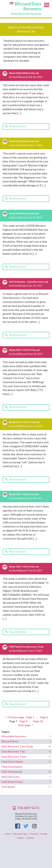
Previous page (16, 717)
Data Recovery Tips (13, 751)
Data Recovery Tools (14, 757)
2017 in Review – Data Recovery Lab (29, 282)
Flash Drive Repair (12, 762)
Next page (24, 725)
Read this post (18, 126)
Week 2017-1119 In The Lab (24, 350)
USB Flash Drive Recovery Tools (26, 647)
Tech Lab (34, 834)
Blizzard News (10, 741)
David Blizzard (19, 77)
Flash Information (12, 767)
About (21, 838)
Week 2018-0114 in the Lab (24, 213)
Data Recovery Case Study (17, 746)
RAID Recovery (11, 777)
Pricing (44, 834)
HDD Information (12, 772)
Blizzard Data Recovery (28, 6)
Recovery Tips (20, 834)
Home (8, 834)
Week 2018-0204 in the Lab (24, 73)
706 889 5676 (28, 808)
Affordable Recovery (14, 736)
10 (38, 721)
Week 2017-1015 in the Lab (24, 567)
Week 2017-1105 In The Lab (24, 422)
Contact (30, 838)
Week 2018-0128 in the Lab (24, 141)
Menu (47, 5)
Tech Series (8, 787)
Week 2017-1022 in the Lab (24, 494)
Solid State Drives (12, 782)
